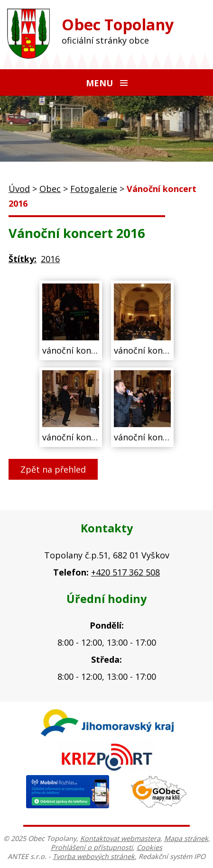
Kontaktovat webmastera (120, 838)
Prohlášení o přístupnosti (92, 847)
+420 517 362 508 (125, 572)
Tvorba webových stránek (94, 856)
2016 (50, 259)
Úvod (19, 189)
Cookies (149, 847)
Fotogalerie (94, 189)
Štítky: (23, 259)
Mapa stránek (186, 838)
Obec (50, 189)
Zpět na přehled (53, 469)
